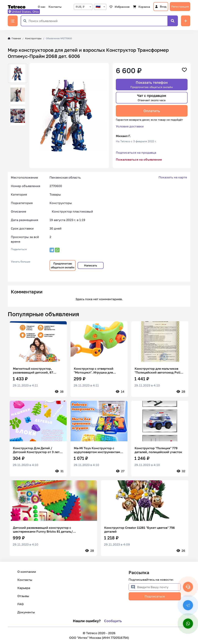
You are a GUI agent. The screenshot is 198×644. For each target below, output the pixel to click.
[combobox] (83, 7)
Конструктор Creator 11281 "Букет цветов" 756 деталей (140, 530)
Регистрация (180, 6)
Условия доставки (130, 126)
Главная (14, 38)
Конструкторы (33, 38)
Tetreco (17, 7)
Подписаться (155, 596)
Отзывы (23, 596)
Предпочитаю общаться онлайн (63, 265)
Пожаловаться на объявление (139, 159)
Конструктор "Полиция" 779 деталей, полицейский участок (158, 450)
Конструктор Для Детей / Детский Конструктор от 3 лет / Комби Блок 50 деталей (37, 450)
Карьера (24, 588)
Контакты (55, 7)
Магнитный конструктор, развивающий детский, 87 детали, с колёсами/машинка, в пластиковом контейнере (37, 370)
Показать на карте (173, 177)
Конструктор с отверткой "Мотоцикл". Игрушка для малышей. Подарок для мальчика (94, 370)
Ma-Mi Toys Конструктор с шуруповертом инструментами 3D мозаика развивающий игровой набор (98, 450)
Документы (26, 612)
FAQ (20, 604)
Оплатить (152, 111)
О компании (27, 572)
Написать (91, 265)
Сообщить (113, 621)
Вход (161, 6)
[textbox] (100, 7)
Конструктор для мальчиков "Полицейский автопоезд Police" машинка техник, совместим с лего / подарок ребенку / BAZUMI (160, 370)
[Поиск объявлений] (98, 21)
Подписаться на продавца (136, 153)
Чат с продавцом (152, 98)
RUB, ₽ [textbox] (80, 7)
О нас (42, 7)
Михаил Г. (123, 136)
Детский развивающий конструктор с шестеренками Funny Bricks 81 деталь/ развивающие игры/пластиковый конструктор (49, 530)
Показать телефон (152, 84)
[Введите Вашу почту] (159, 587)
